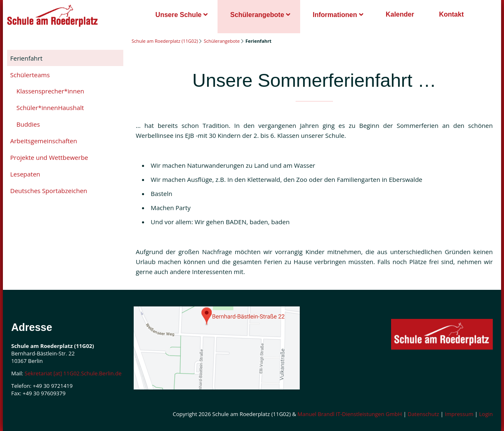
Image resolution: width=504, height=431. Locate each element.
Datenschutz (423, 414)
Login (486, 414)
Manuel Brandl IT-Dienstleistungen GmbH (350, 414)
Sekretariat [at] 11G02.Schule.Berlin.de (73, 373)
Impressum (459, 414)
